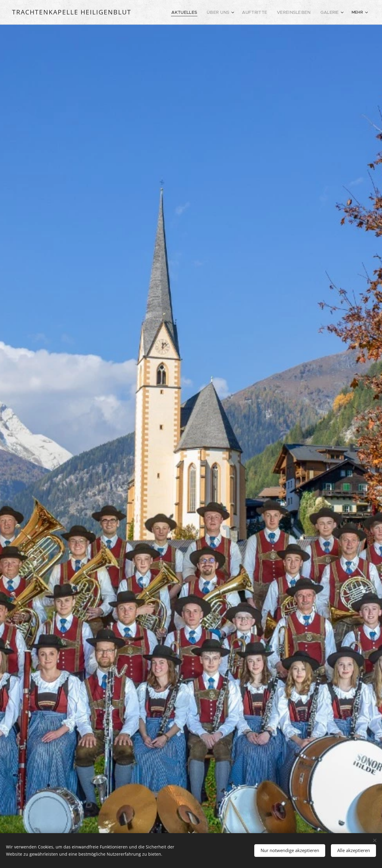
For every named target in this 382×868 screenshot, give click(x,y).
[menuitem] (189, 12)
